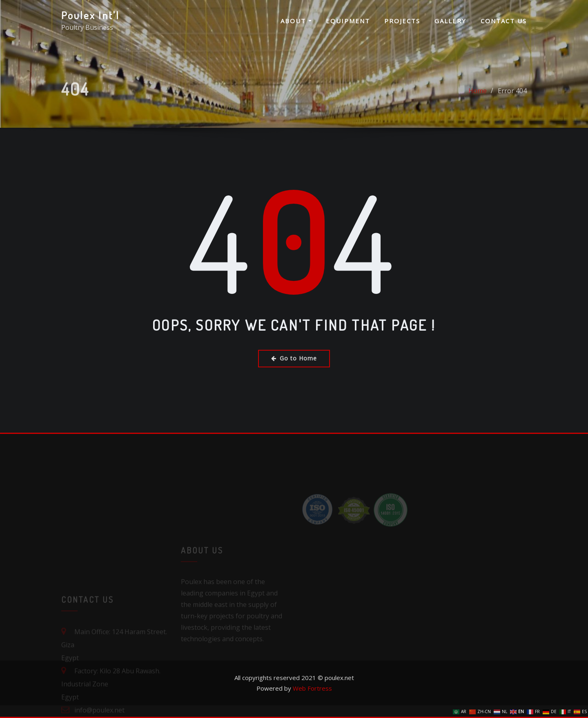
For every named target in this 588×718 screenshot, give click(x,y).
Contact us (504, 21)
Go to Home (294, 358)
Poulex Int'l (90, 15)
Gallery (450, 21)
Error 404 (512, 98)
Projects (402, 21)
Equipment (348, 21)
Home (478, 98)
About (296, 21)
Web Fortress (312, 688)
